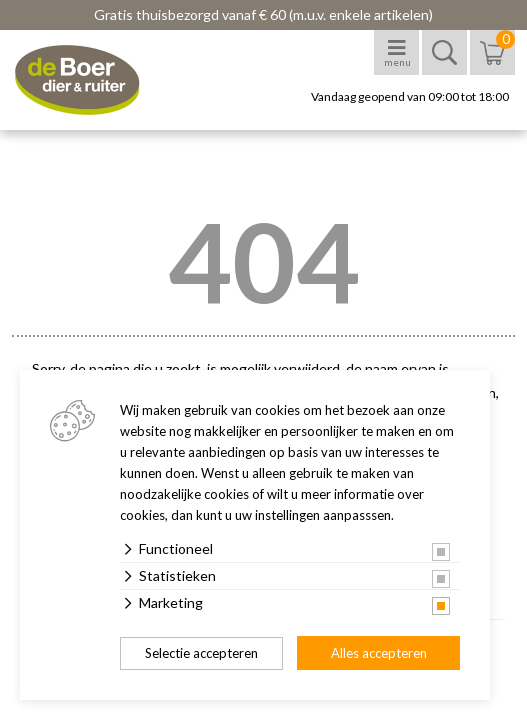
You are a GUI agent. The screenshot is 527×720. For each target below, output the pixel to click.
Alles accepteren (379, 653)
